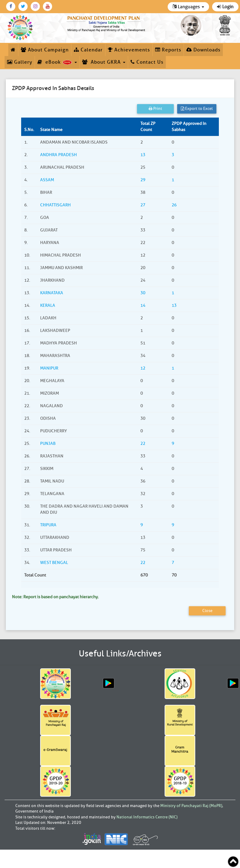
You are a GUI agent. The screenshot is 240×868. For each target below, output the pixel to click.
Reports (168, 50)
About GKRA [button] (104, 62)
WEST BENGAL (54, 563)
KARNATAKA (52, 293)
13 (143, 155)
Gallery (20, 62)
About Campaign (45, 50)
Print (155, 109)
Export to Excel (197, 109)
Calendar (88, 50)
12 (143, 368)
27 (143, 205)
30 (143, 293)
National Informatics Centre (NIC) (147, 817)
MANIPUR (49, 368)
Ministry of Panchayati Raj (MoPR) (191, 806)
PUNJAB (48, 443)
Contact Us (147, 62)
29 (143, 180)
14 (143, 305)
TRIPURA (48, 525)
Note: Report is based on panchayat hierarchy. (55, 597)
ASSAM (47, 180)
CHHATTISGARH (55, 205)
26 (174, 205)
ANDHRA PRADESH (59, 155)
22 (143, 443)
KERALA (48, 305)
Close (207, 611)
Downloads (203, 50)
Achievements (129, 50)
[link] (107, 23)
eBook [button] (57, 62)
